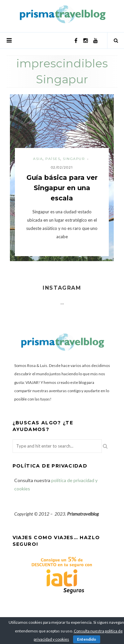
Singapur (74, 159)
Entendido (87, 639)
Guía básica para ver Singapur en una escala (62, 188)
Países (53, 159)
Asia (38, 159)
